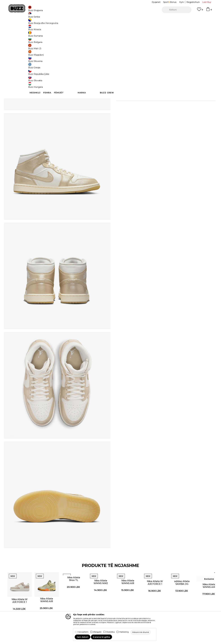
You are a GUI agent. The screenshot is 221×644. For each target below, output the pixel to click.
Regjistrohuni (193, 2)
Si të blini (63, 596)
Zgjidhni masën (124, 56)
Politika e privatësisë (101, 600)
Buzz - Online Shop (35, 23)
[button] (177, 10)
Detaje (139, 92)
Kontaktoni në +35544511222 (94, 18)
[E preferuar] (200, 11)
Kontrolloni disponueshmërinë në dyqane (153, 107)
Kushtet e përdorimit (101, 596)
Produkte (49, 23)
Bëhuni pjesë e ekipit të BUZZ (134, 611)
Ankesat (63, 608)
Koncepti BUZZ (130, 593)
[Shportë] (209, 10)
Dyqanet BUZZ (130, 605)
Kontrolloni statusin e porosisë (38, 598)
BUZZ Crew (128, 601)
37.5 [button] (131, 60)
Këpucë (58, 23)
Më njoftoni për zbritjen (183, 42)
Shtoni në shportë (134, 71)
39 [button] (163, 60)
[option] (111, 18)
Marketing (124, 632)
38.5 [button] (152, 60)
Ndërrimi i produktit (69, 604)
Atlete (65, 23)
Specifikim (153, 98)
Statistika (110, 632)
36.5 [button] (120, 60)
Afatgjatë (97, 632)
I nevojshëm (83, 632)
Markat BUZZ (129, 597)
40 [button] (173, 60)
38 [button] (142, 60)
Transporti (64, 600)
